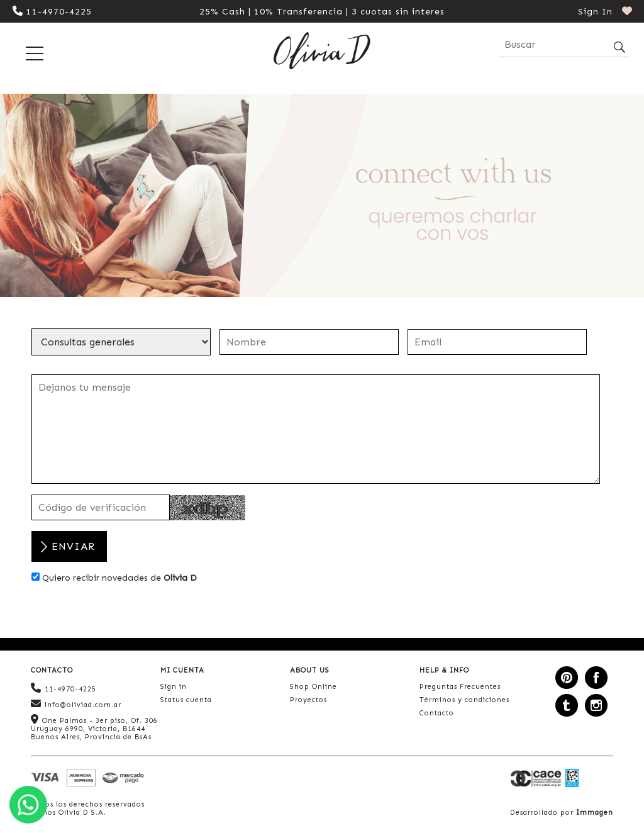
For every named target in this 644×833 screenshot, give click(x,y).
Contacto (437, 713)
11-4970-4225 (52, 12)
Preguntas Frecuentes (460, 687)
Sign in (174, 687)
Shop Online (314, 687)
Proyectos (308, 700)
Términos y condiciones (464, 700)
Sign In (595, 12)
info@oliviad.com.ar (76, 704)
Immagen (595, 813)
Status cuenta (186, 700)
